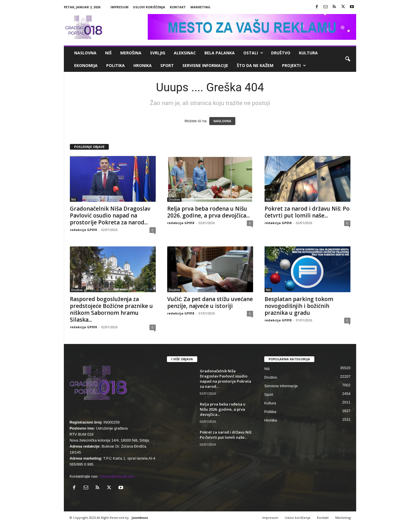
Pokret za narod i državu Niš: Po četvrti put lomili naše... (307, 212)
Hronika (143, 65)
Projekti (294, 66)
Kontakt (178, 7)
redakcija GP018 (83, 230)
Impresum (120, 7)
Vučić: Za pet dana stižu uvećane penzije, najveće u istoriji (210, 302)
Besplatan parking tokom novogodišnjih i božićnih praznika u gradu (299, 306)
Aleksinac (185, 53)
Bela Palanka (220, 53)
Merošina (131, 53)
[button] (348, 59)
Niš (108, 53)
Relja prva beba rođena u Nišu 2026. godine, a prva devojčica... (208, 212)
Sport (167, 65)
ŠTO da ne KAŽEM (255, 65)
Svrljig (158, 53)
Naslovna (85, 53)
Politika (116, 65)
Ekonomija (86, 65)
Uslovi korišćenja (149, 7)
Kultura (308, 53)
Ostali (253, 53)
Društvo (281, 53)
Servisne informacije (205, 65)
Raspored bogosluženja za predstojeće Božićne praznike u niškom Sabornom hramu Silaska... (111, 309)
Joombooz (140, 518)
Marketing (200, 7)
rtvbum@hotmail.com (117, 476)
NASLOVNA (222, 121)
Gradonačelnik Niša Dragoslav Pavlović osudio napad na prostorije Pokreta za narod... (110, 215)
